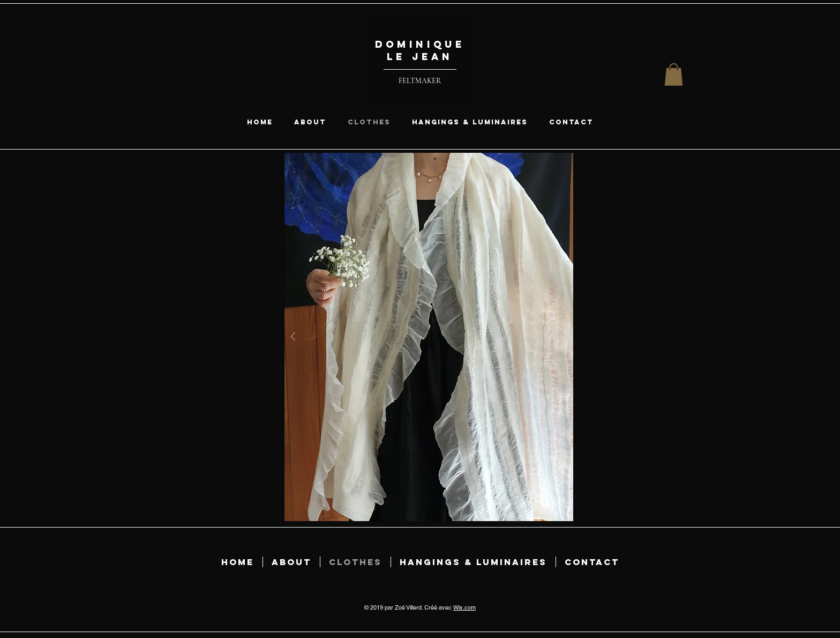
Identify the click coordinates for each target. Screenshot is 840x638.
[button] (674, 75)
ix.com (467, 607)
